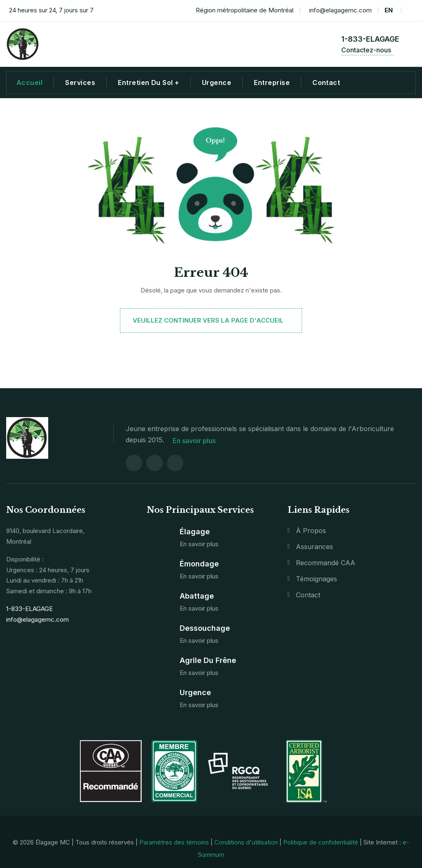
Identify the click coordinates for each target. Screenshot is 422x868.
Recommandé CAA (326, 562)
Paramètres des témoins (174, 841)
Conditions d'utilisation (246, 841)
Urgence (217, 83)
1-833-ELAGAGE (370, 39)
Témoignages (316, 578)
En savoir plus (197, 440)
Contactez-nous (368, 50)
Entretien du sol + (149, 83)
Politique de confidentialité (321, 841)
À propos (311, 530)
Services (80, 83)
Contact (326, 83)
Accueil (29, 83)
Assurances (314, 546)
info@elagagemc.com (339, 11)
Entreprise (272, 83)
